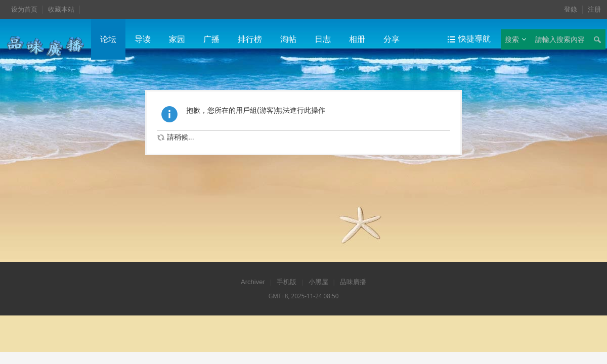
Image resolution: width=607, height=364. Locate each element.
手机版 (287, 282)
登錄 (571, 9)
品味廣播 (353, 282)
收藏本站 (61, 9)
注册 (594, 9)
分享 (392, 39)
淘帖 (288, 39)
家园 (177, 39)
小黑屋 (318, 282)
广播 (211, 39)
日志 (323, 39)
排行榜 (250, 39)
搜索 (512, 39)
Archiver (253, 282)
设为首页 (24, 9)
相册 (357, 39)
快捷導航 (474, 39)
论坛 (108, 39)
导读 (143, 39)
